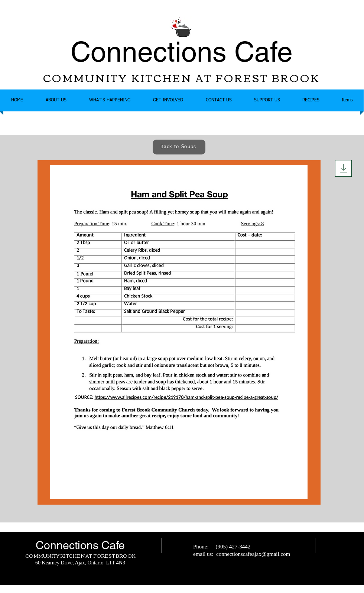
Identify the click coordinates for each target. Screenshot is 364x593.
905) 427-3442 (234, 547)
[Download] (343, 168)
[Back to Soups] (179, 147)
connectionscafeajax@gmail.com (253, 554)
